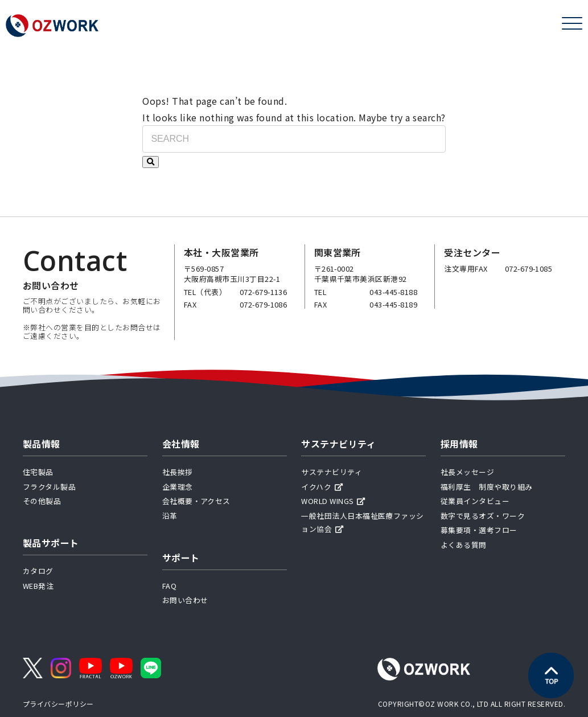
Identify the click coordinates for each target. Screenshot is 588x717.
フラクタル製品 (49, 487)
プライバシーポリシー (58, 704)
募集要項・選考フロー (479, 530)
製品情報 (42, 444)
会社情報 (181, 444)
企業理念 (178, 487)
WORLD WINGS (333, 501)
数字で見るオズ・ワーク (483, 516)
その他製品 (42, 501)
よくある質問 (464, 545)
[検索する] (151, 162)
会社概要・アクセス (196, 501)
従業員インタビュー (475, 501)
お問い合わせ (185, 600)
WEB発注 (38, 586)
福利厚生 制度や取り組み (487, 487)
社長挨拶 (178, 472)
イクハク (322, 487)
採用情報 (459, 444)
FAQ (169, 586)
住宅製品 (38, 472)
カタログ (38, 571)
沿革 (170, 516)
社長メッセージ (467, 472)
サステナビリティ (338, 444)
